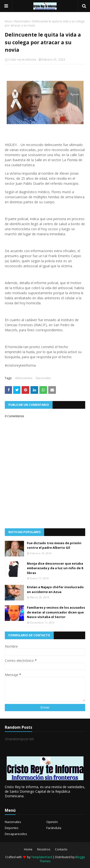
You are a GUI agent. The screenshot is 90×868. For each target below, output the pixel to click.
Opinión (52, 822)
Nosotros (44, 849)
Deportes (12, 828)
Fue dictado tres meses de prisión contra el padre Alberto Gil (54, 545)
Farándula (54, 828)
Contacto (61, 849)
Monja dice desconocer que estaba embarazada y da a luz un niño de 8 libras (55, 568)
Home (28, 849)
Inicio (8, 21)
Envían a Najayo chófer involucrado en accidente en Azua (55, 589)
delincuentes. (24, 378)
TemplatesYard (42, 857)
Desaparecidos (16, 834)
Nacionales (22, 21)
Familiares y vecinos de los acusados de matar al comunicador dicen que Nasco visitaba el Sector (56, 612)
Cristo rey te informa (22, 60)
